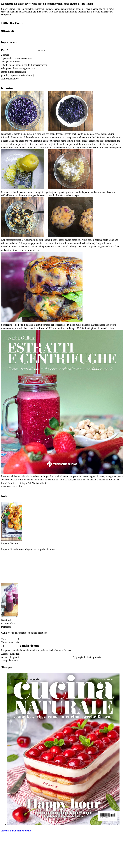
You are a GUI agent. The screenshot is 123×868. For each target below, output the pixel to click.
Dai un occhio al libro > (13, 486)
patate (6, 55)
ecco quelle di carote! (45, 549)
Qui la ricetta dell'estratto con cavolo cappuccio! (25, 633)
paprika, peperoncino (11, 75)
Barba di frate (8, 72)
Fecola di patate (14, 65)
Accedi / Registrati (10, 654)
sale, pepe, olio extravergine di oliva (19, 68)
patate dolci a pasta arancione (17, 58)
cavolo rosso (13, 62)
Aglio (4, 79)
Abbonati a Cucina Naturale (16, 831)
